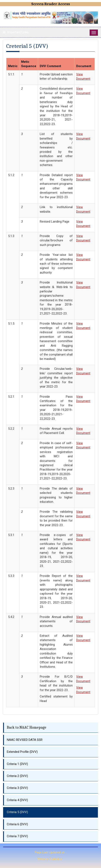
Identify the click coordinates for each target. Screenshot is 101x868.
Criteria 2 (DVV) (17, 776)
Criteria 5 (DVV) (17, 812)
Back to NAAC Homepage (27, 727)
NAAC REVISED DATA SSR (25, 740)
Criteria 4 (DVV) (17, 800)
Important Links (18, 32)
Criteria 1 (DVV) (17, 764)
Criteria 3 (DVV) (17, 788)
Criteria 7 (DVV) (17, 836)
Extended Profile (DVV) (22, 752)
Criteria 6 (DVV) (17, 824)
